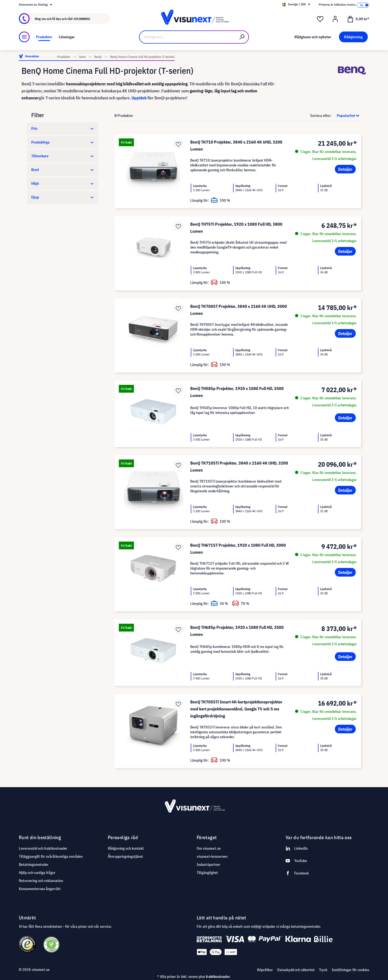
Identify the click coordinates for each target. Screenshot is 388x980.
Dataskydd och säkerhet (296, 970)
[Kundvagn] (358, 19)
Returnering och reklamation (41, 881)
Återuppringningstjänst (125, 856)
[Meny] (24, 37)
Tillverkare (63, 156)
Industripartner (209, 864)
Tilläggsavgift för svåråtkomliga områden (51, 856)
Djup (63, 197)
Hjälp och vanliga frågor (37, 873)
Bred (63, 170)
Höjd (63, 183)
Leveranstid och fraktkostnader (43, 848)
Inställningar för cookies (350, 970)
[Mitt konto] (335, 19)
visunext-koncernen (212, 856)
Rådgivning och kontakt (126, 848)
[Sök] (242, 37)
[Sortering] (347, 116)
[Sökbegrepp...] (187, 37)
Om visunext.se (209, 848)
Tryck (323, 970)
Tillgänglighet (207, 873)
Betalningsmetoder (34, 864)
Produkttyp (63, 142)
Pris (63, 128)
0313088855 (82, 19)
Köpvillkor (265, 970)
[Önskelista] (320, 19)
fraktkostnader (218, 976)
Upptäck (139, 98)
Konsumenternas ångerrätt (40, 889)
